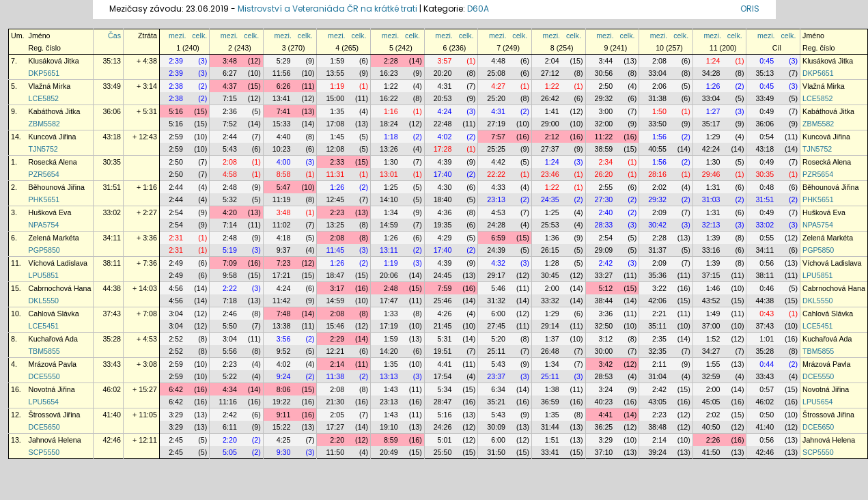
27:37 (550, 149)
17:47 (389, 301)
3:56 (284, 339)
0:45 (767, 61)
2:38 (176, 86)
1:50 (659, 111)
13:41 (282, 98)
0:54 (767, 137)
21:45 (443, 326)
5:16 (176, 111)
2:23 (337, 212)
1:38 (552, 389)
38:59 (604, 149)
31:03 (711, 199)
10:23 (282, 149)
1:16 (391, 111)
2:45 (176, 440)
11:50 (335, 452)
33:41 (550, 452)
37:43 (112, 314)
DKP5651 (44, 73)
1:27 (713, 111)
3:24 (605, 389)
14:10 (389, 199)
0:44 (767, 364)
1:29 (713, 137)
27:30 (604, 199)
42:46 (112, 440)
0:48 (767, 187)
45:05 (711, 402)
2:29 (337, 339)
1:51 (552, 440)
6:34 (498, 389)
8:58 (284, 174)
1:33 (391, 314)
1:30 (391, 162)
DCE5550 (44, 376)
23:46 (550, 174)
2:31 (176, 238)
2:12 (552, 137)
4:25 (284, 440)
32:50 (604, 326)
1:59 (337, 61)
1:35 (337, 111)
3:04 (176, 314)
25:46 (443, 301)
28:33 (604, 225)
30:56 (604, 73)
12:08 (335, 149)
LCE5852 (44, 98)
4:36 (445, 212)
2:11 (659, 364)
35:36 (657, 275)
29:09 (604, 250)
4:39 (445, 162)
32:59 (711, 376)
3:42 (605, 364)
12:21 (335, 351)
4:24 (445, 111)
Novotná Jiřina (52, 389)
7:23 (284, 263)
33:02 (112, 212)
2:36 (230, 111)
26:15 (550, 250)
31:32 (496, 301)
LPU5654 (44, 402)
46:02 (112, 389)
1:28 (552, 263)
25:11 (496, 351)
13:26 (389, 149)
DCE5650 (44, 427)
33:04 (657, 73)
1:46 (713, 288)
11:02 (282, 225)
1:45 (337, 137)
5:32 (230, 199)
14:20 (389, 351)
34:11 (112, 238)
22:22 (496, 174)
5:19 (230, 250)
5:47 (284, 187)
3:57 (445, 61)
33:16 (711, 250)
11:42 (282, 301)
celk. (199, 36)
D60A (478, 9)
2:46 (230, 314)
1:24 (713, 61)
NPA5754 (44, 225)
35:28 (112, 339)
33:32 (550, 301)
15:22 (282, 427)
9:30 (284, 452)
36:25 (604, 427)
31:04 (657, 376)
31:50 (496, 452)
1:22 (391, 86)
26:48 (550, 351)
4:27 (498, 86)
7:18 (230, 301)
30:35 (112, 162)
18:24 (389, 124)
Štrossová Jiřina (55, 415)
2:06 (659, 86)
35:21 (496, 402)
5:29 (284, 61)
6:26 (284, 86)
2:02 (659, 187)
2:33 (337, 162)
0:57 (767, 389)
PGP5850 (44, 250)
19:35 (443, 225)
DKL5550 (44, 301)
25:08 (496, 73)
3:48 (230, 61)
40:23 (604, 402)
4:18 (284, 238)
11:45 (335, 250)
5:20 (498, 339)
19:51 (443, 351)
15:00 (335, 98)
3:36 (605, 314)
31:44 (550, 427)
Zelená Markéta (54, 238)
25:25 (496, 149)
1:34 (391, 212)
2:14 (337, 364)
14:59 (389, 225)
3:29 (176, 415)
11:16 (228, 402)
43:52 (711, 301)
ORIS (750, 9)
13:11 (389, 250)
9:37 (284, 250)
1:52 (713, 339)
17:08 (335, 124)
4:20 (230, 212)
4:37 (230, 86)
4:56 (176, 288)
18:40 (443, 199)
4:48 (498, 61)
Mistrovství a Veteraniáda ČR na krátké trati (328, 9)
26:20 (604, 174)
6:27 (230, 73)
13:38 (282, 326)
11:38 (335, 376)
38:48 (657, 427)
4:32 (498, 263)
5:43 (230, 149)
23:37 (496, 376)
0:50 (767, 415)
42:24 (711, 149)
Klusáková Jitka (54, 61)
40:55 (657, 149)
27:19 (496, 124)
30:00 (604, 351)
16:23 (389, 73)
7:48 (284, 314)
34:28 (711, 73)
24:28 (496, 225)
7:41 (284, 111)
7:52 (230, 124)
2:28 (391, 61)
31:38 (657, 98)
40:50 (711, 427)
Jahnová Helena (55, 440)
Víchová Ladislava (58, 263)
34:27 (711, 351)
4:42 (498, 162)
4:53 (498, 212)
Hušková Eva (50, 212)
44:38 (112, 288)
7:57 (498, 137)
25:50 (443, 452)
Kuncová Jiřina (53, 137)
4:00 (284, 162)
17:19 (389, 326)
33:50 (657, 124)
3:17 (337, 288)
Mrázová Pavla (53, 364)
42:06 (657, 301)
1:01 (767, 339)
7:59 (445, 288)
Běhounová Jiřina (57, 187)
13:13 (389, 376)
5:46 (498, 288)
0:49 (767, 111)
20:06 (389, 275)
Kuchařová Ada (53, 339)
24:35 (550, 199)
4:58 (230, 174)
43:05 (657, 402)
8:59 (391, 440)
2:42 (605, 263)
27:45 (496, 326)
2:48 (230, 187)
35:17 (711, 124)
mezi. (177, 36)
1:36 (552, 238)
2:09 (659, 212)
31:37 (657, 250)
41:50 (711, 452)
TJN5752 (43, 149)
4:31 (445, 86)
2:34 (605, 162)
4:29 (445, 238)
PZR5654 (44, 174)
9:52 (284, 351)
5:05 (230, 452)
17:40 (443, 174)
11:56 (282, 73)
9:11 (284, 415)
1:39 (713, 238)
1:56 (659, 137)
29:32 (604, 98)
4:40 (284, 137)
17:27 (335, 427)
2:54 (176, 212)
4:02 (445, 137)
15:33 (282, 124)
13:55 (335, 73)
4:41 (445, 364)
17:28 (443, 149)
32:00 (604, 124)
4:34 (230, 389)
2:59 (176, 137)
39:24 (657, 452)
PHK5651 (44, 199)
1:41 (552, 111)
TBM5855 (44, 351)
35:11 (657, 326)
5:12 (605, 288)
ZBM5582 (44, 124)
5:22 (230, 376)
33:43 (112, 364)
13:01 (389, 174)
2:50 (605, 86)
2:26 (713, 440)
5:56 (230, 351)
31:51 (112, 187)
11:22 (604, 137)
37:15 (711, 275)
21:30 (335, 402)
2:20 (230, 440)
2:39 (176, 61)
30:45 (550, 275)
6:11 (230, 427)
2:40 (605, 212)
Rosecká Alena (53, 162)
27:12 (550, 73)
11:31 (335, 174)
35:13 (112, 61)
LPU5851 (44, 275)
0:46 (767, 288)
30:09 (496, 427)
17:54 (443, 376)
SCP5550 (44, 452)
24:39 (496, 250)
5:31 (445, 339)
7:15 (230, 98)
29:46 (711, 174)
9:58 (230, 275)
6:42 (176, 389)
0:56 (767, 263)
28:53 (604, 376)
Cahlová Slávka (54, 314)
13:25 (335, 225)
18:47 (335, 275)
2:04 (552, 61)
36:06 (112, 111)
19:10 (389, 427)
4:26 (445, 314)
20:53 (443, 98)
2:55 (605, 187)
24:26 (443, 427)
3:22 (659, 288)
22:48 (443, 124)
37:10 (604, 452)
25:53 (550, 225)
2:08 (659, 61)
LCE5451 (44, 326)
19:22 (282, 402)
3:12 (605, 339)
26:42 (550, 98)
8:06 (284, 389)
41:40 (112, 415)
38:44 (604, 301)
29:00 (550, 124)
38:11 (112, 263)
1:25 (391, 187)
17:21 (282, 275)
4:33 (498, 187)
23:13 (496, 199)
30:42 (657, 225)
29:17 (496, 275)
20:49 (389, 452)
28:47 (443, 402)
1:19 (337, 86)
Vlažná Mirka (50, 86)
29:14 (550, 326)
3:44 (605, 61)
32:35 (657, 351)
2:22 (230, 288)
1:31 (713, 187)
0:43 (767, 314)
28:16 (657, 174)
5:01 (445, 440)
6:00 (498, 314)
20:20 (443, 73)
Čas (114, 36)
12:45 (335, 199)
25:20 (496, 98)
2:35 (659, 339)
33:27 (604, 275)
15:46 (335, 326)
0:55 (767, 238)
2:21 (659, 314)
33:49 (112, 86)
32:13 (711, 225)
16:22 (389, 98)
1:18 (391, 137)
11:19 (282, 199)
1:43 (391, 389)
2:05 (337, 415)
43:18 (112, 137)
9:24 (284, 376)
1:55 (713, 364)
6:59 (498, 238)
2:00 (552, 288)
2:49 (176, 263)
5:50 (230, 326)
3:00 (605, 111)
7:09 (230, 263)
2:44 (230, 137)
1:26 (713, 86)
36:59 (550, 402)
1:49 (713, 314)
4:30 (445, 187)
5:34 (445, 389)
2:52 (176, 339)
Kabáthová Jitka (55, 111)
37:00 (711, 326)
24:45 (443, 275)
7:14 (230, 225)
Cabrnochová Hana (60, 288)
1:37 (552, 339)
